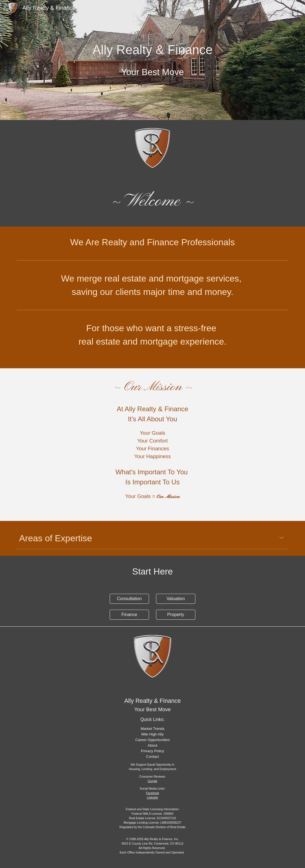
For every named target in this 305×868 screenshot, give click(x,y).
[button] (298, 8)
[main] (153, 60)
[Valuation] (176, 599)
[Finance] (129, 615)
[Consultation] (129, 599)
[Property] (176, 615)
